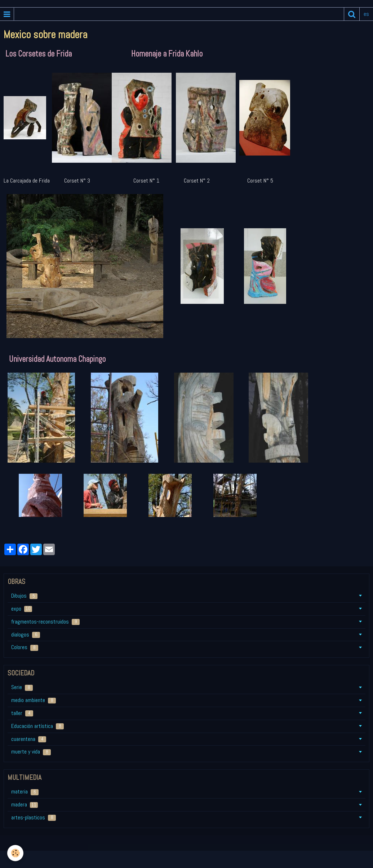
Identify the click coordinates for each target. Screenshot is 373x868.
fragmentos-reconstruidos (45, 622)
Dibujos (24, 596)
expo (22, 609)
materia (25, 791)
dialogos (26, 635)
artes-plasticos (34, 817)
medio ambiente (34, 700)
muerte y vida (31, 752)
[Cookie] (15, 853)
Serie (22, 687)
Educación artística (37, 726)
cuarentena (29, 739)
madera (25, 804)
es (366, 14)
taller (22, 713)
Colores (25, 647)
